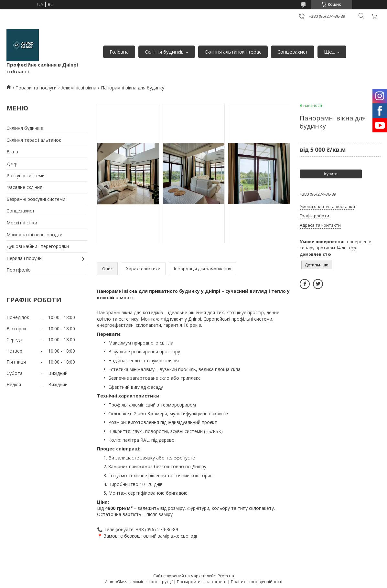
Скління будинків (164, 52)
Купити (331, 174)
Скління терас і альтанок (34, 140)
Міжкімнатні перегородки (34, 235)
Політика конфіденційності (257, 582)
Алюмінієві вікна (79, 88)
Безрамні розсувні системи (36, 199)
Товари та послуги (36, 88)
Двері (12, 164)
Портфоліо (19, 270)
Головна (119, 52)
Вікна (12, 152)
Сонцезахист (293, 52)
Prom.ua (226, 576)
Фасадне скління (24, 187)
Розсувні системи (26, 175)
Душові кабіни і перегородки (38, 246)
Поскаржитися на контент (202, 582)
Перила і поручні (25, 258)
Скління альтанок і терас (233, 52)
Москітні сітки (22, 223)
